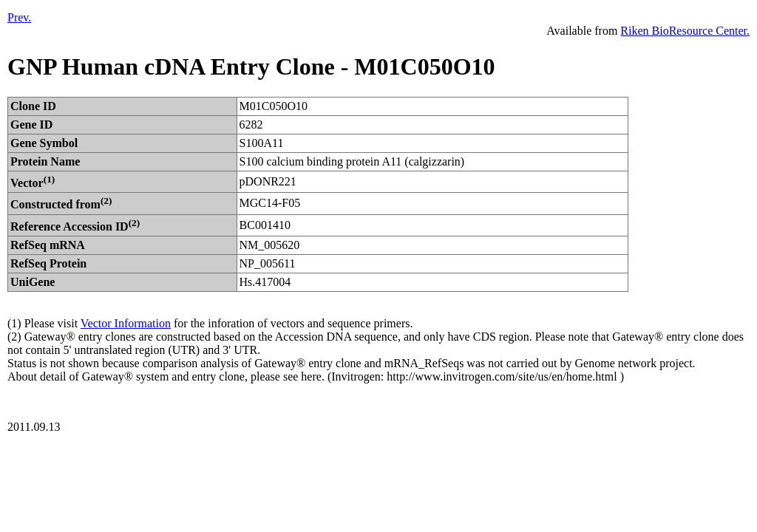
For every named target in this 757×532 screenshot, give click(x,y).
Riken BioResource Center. (685, 31)
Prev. (19, 17)
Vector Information (126, 323)
